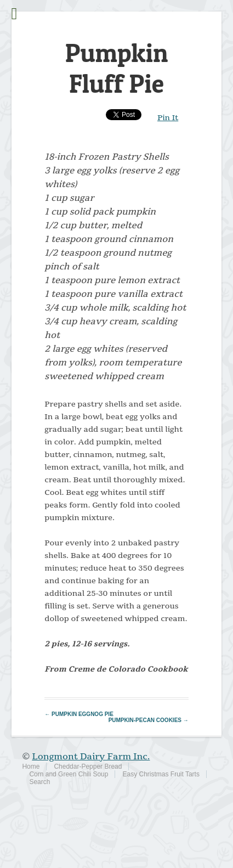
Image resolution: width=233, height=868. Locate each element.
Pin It (168, 118)
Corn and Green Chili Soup (69, 774)
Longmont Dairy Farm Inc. (91, 757)
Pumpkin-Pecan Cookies (149, 720)
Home (31, 766)
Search (39, 782)
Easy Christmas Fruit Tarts (161, 774)
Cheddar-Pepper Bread (88, 766)
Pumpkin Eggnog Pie (79, 714)
